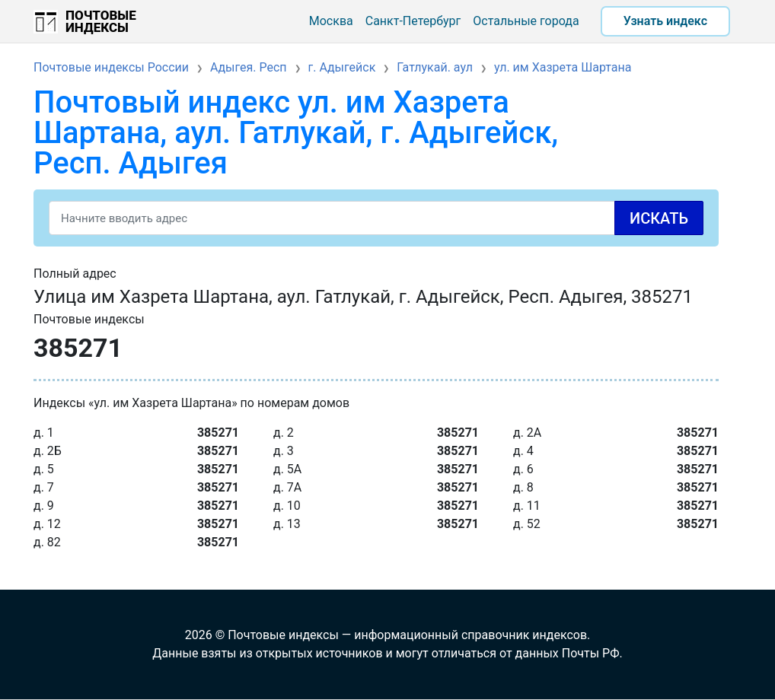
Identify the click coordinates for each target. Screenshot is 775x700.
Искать (659, 218)
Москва (331, 21)
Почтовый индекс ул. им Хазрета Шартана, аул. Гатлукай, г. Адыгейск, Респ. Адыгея (296, 133)
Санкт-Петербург (413, 21)
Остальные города (526, 21)
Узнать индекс (665, 21)
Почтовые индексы (101, 21)
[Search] (376, 218)
